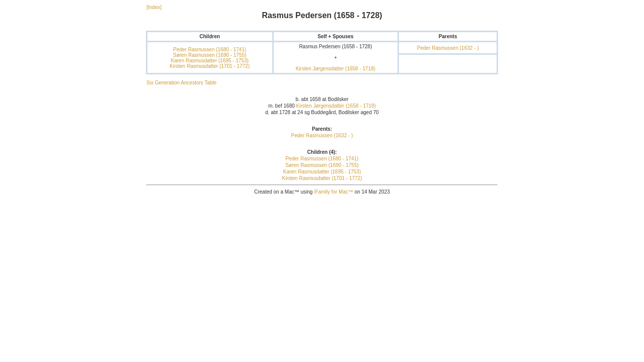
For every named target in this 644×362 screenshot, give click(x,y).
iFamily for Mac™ (334, 192)
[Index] (154, 7)
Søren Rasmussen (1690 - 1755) (210, 55)
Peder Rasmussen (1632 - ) (448, 48)
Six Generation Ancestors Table (181, 83)
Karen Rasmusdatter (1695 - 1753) (210, 61)
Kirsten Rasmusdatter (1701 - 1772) (210, 66)
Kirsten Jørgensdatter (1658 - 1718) (336, 69)
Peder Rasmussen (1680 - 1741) (210, 50)
